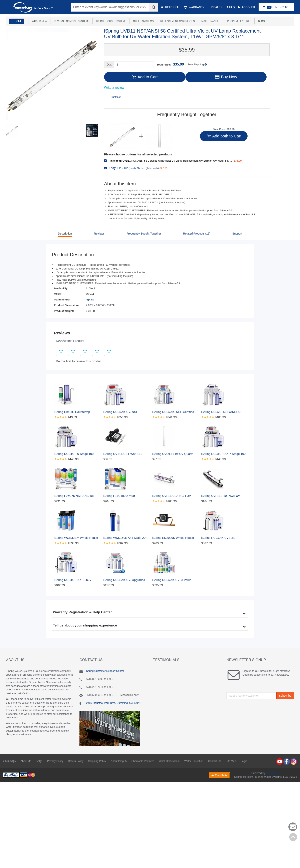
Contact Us (215, 761)
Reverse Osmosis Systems (71, 21)
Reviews (99, 234)
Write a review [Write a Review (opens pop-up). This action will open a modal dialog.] (114, 88)
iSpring (90, 300)
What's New (39, 21)
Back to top (293, 837)
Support (237, 234)
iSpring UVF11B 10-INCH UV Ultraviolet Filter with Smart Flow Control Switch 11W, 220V (223, 496)
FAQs (39, 761)
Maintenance (210, 21)
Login (244, 761)
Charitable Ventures (143, 761)
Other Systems (143, 21)
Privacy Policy (55, 761)
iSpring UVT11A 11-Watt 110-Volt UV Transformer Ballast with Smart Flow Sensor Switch (125, 454)
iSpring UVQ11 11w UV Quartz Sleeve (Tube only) (173, 454)
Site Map (231, 761)
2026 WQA (9, 761)
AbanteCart (273, 773)
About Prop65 (119, 761)
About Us (26, 761)
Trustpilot (115, 97)
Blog (261, 21)
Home (18, 21)
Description (65, 234)
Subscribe (285, 696)
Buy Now (226, 77)
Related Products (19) (197, 234)
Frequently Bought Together (144, 234)
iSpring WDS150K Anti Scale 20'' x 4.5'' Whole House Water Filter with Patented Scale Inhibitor (125, 538)
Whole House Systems (111, 21)
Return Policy (76, 761)
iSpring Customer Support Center (105, 671)
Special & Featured (238, 21)
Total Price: (170, 64)
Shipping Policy (97, 761)
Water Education (194, 761)
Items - (276, 7)
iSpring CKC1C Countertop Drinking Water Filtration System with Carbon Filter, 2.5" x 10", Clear (76, 412)
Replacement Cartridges (177, 21)
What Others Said (169, 761)
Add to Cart (145, 77)
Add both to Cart (224, 136)
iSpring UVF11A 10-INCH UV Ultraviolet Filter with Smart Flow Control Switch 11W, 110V (174, 496)
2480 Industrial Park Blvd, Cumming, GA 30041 (113, 703)
